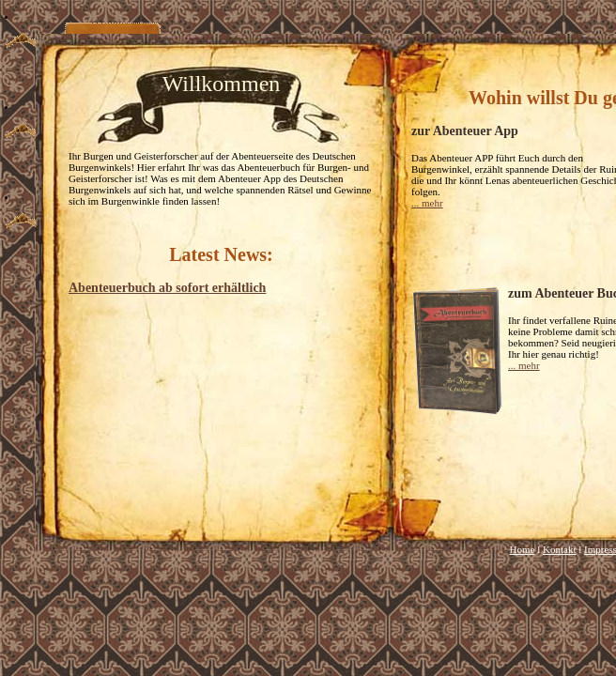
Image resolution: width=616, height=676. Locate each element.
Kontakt (559, 549)
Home (523, 549)
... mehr (427, 203)
